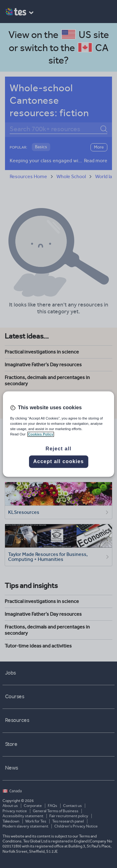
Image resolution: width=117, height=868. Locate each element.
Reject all (58, 449)
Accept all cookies (58, 461)
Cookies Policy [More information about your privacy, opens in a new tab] (41, 434)
